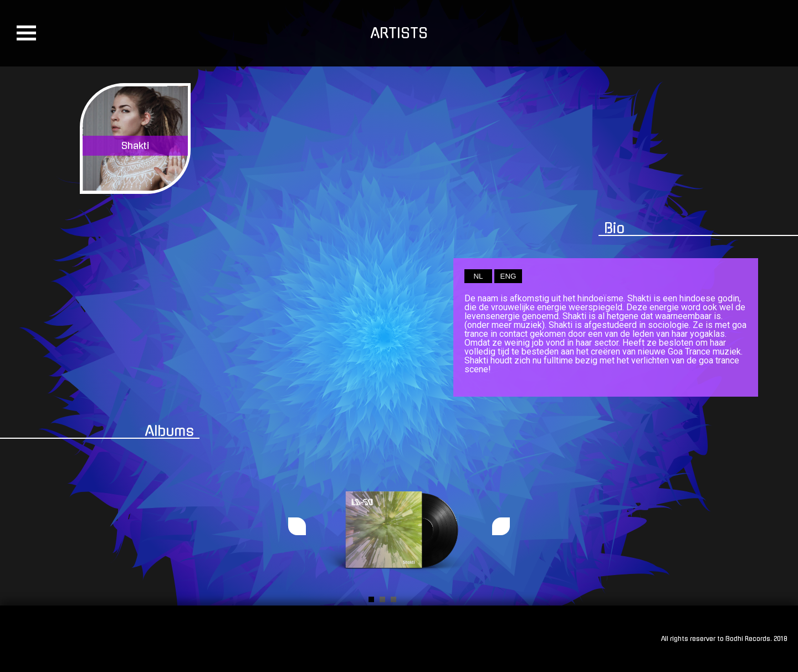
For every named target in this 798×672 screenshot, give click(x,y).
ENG (508, 276)
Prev (297, 526)
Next (501, 526)
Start (468, 599)
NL (478, 276)
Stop (477, 599)
